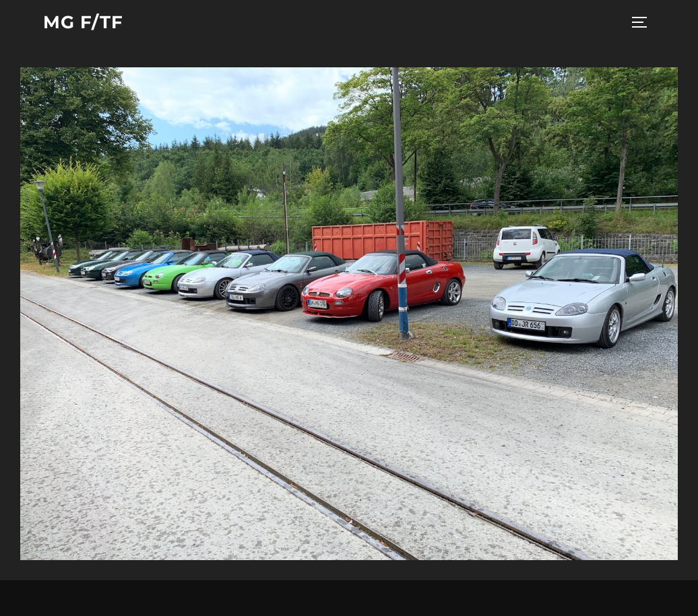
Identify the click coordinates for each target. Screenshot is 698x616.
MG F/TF (83, 22)
